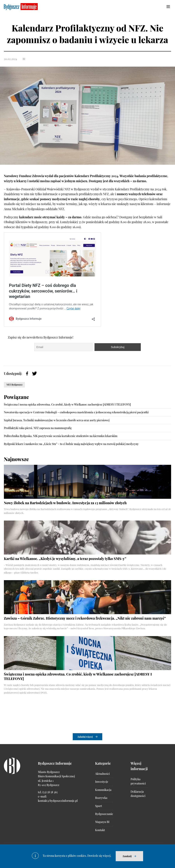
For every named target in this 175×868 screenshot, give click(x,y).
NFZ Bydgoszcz (14, 385)
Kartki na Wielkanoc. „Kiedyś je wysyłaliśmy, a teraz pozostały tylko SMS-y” (65, 559)
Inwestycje (102, 782)
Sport (98, 806)
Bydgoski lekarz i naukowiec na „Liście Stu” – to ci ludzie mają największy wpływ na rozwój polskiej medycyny (71, 444)
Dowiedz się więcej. (99, 856)
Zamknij (127, 856)
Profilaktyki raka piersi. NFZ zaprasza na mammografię (38, 428)
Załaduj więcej (85, 737)
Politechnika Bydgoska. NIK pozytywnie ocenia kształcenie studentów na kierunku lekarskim (61, 436)
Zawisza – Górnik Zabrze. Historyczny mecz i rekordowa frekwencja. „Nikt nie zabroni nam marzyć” (85, 618)
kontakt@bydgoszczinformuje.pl (58, 801)
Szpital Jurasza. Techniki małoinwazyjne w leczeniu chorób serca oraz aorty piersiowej (57, 420)
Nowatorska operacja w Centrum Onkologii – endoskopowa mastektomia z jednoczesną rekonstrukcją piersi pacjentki (76, 412)
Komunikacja (103, 790)
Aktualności (102, 774)
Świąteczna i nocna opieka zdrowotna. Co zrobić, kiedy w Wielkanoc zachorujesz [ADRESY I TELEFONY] (67, 404)
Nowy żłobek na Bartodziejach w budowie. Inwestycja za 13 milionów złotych (65, 503)
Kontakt (100, 830)
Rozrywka (101, 798)
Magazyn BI (102, 822)
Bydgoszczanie (104, 814)
